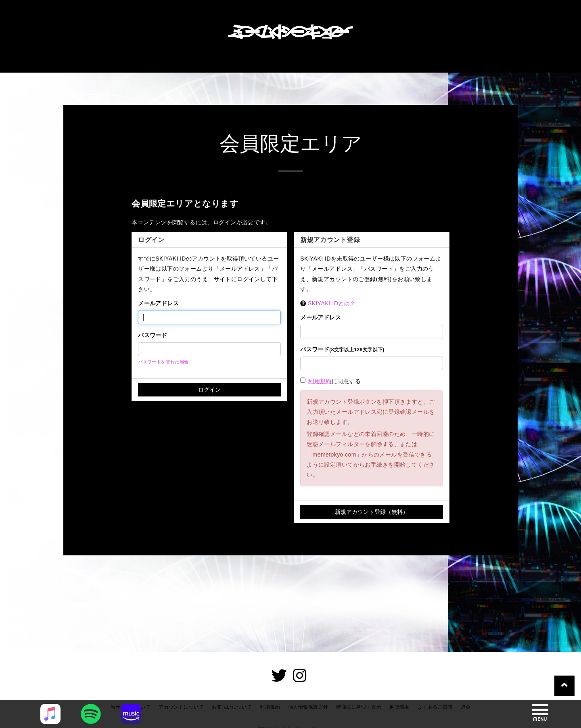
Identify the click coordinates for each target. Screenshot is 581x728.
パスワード (153, 335)
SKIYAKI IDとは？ (332, 303)
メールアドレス (158, 303)
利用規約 (320, 381)
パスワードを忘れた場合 (163, 362)
